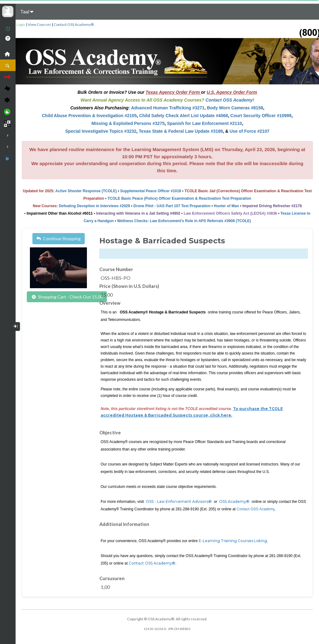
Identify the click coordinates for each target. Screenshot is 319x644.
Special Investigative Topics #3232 (101, 131)
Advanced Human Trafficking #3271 (168, 108)
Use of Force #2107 (250, 131)
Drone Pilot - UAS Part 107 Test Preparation (172, 206)
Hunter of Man (226, 206)
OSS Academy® (234, 501)
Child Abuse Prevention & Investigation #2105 (89, 116)
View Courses (39, 24)
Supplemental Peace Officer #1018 (151, 191)
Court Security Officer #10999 (261, 116)
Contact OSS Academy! (230, 100)
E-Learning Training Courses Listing (233, 541)
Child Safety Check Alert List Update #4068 (184, 116)
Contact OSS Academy (255, 509)
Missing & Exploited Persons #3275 (128, 123)
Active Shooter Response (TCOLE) (86, 191)
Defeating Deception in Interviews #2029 (95, 206)
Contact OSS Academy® (74, 24)
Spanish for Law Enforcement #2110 (204, 123)
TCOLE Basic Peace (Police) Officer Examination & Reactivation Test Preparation (179, 198)
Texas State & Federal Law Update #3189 (181, 131)
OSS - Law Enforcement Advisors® (179, 501)
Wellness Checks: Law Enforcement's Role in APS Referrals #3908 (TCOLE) (184, 221)
